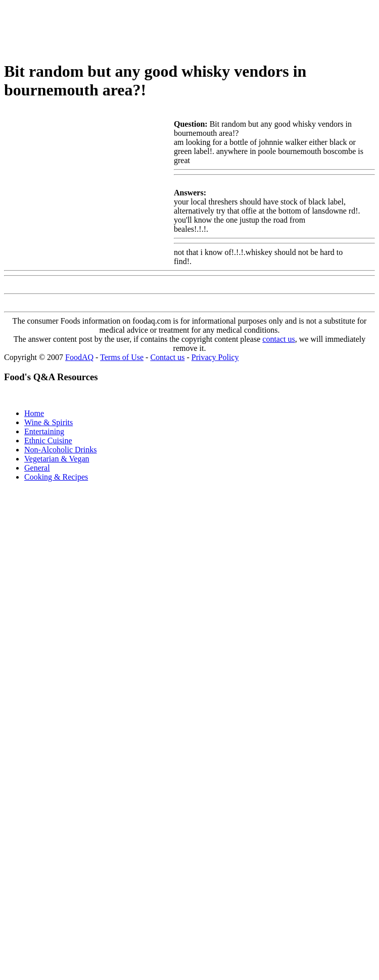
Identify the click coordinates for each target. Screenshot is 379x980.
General (37, 468)
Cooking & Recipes (56, 477)
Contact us (167, 357)
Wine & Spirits (49, 422)
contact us (278, 339)
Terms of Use (122, 357)
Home (34, 413)
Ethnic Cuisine (48, 441)
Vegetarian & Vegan (57, 459)
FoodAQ (79, 357)
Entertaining (44, 431)
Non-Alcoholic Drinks (61, 450)
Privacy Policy (215, 357)
